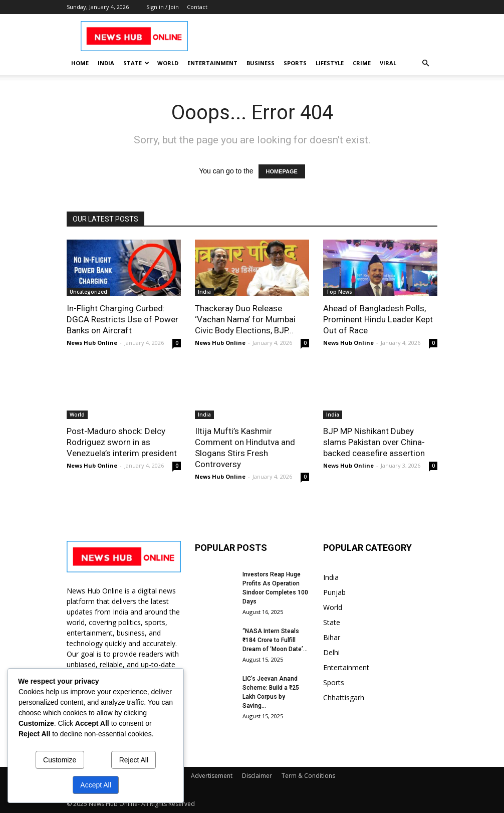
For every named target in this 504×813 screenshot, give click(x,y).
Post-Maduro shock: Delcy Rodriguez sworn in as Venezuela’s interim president (122, 442)
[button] (425, 63)
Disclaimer (257, 776)
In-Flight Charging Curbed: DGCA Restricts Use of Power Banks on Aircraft (122, 319)
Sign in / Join (163, 7)
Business (261, 63)
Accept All (95, 785)
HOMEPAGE (282, 171)
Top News (339, 292)
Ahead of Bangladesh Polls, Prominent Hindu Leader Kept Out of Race (378, 319)
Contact (197, 7)
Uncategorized (88, 292)
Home (80, 63)
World (168, 63)
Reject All (134, 760)
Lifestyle (330, 63)
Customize (60, 760)
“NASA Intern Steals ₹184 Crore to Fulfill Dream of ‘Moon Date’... (275, 640)
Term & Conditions (308, 776)
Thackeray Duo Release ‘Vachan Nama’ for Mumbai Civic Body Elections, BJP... (245, 319)
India (106, 63)
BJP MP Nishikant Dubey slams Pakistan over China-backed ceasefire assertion (374, 442)
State (136, 63)
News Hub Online (92, 343)
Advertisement (212, 776)
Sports (295, 63)
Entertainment (212, 63)
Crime (362, 63)
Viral (388, 63)
